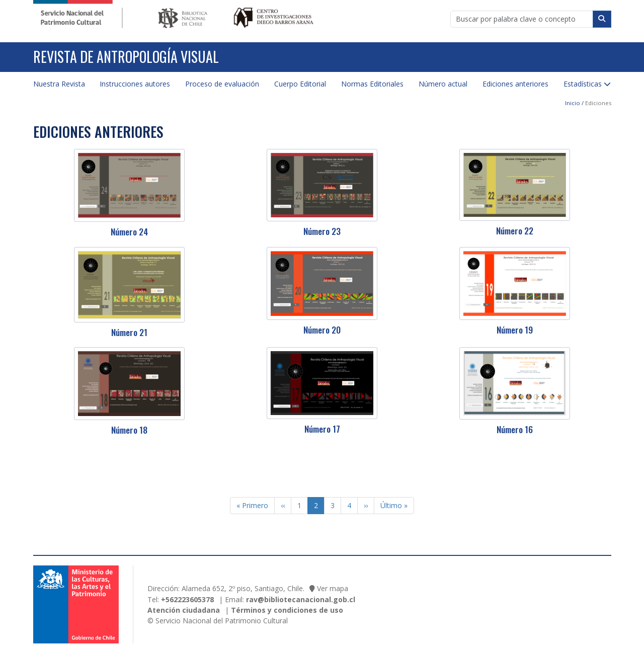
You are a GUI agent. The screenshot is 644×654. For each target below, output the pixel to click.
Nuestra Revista (59, 84)
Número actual (443, 84)
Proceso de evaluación (222, 84)
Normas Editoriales (372, 84)
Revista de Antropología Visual (126, 57)
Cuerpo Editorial (300, 84)
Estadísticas (583, 84)
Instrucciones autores (135, 84)
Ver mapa (333, 588)
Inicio (573, 103)
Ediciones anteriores (515, 84)
